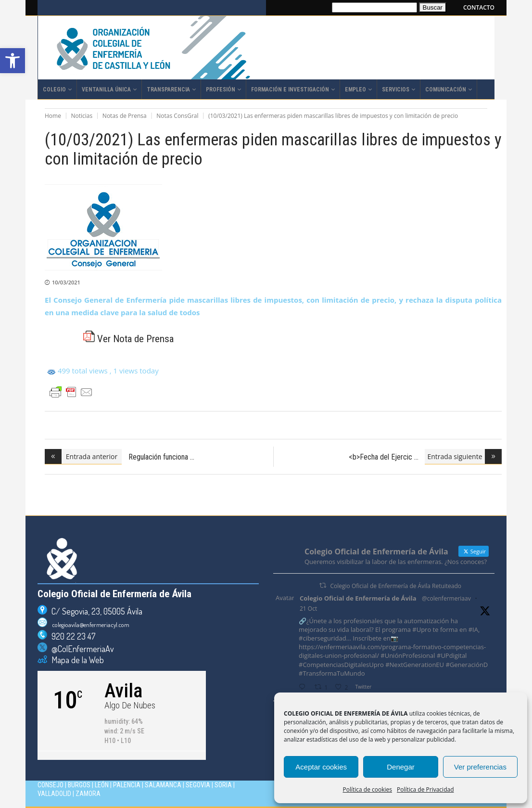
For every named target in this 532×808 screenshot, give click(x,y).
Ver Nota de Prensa (128, 339)
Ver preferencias (480, 767)
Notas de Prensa (125, 116)
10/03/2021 (66, 282)
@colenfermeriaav (446, 598)
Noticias (82, 116)
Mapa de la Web (76, 660)
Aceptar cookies (321, 767)
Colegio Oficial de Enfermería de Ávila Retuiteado (396, 586)
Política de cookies (368, 789)
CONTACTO (479, 7)
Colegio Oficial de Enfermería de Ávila (358, 598)
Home (53, 116)
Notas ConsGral (177, 116)
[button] (13, 61)
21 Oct (308, 609)
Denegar (401, 767)
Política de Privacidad (425, 789)
